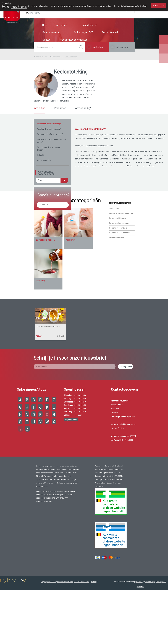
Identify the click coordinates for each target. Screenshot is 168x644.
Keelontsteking (71, 57)
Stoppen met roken (116, 277)
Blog (45, 25)
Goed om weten (51, 32)
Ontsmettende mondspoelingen (121, 253)
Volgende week (71, 459)
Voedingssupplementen (74, 40)
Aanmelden (150, 9)
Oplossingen (122, 47)
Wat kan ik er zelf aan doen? (49, 129)
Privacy (94, 621)
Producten (97, 47)
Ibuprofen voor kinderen (118, 267)
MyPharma (138, 621)
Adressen (62, 25)
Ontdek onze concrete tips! (48, 366)
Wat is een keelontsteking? (49, 124)
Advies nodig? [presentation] (83, 108)
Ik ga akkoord (159, 5)
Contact (47, 40)
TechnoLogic (150, 621)
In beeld (41, 155)
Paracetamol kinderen (117, 258)
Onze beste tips (44, 160)
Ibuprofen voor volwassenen (120, 272)
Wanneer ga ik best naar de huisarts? (49, 148)
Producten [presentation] (60, 108)
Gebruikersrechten (82, 621)
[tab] (41, 110)
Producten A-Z (110, 32)
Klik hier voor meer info (19, 8)
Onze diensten (89, 25)
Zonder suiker (114, 248)
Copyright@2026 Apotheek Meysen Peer (57, 621)
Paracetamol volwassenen (119, 263)
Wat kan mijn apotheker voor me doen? (51, 141)
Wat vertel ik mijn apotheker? (50, 134)
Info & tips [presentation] (39, 108)
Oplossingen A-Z (83, 32)
